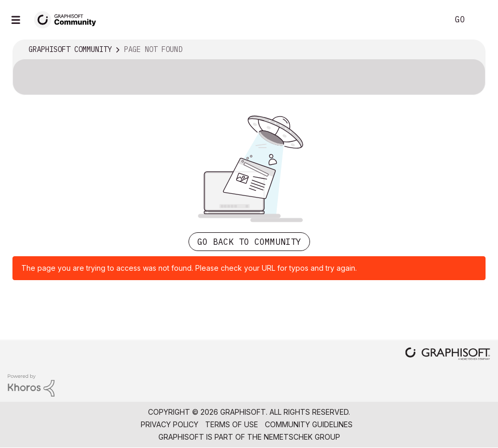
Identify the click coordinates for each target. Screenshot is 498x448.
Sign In (481, 20)
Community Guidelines (309, 424)
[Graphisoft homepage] (448, 355)
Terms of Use (232, 424)
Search (429, 20)
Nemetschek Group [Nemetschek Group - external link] (302, 437)
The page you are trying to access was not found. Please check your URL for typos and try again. (189, 268)
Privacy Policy (170, 424)
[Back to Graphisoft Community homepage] (69, 19)
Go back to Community (249, 242)
